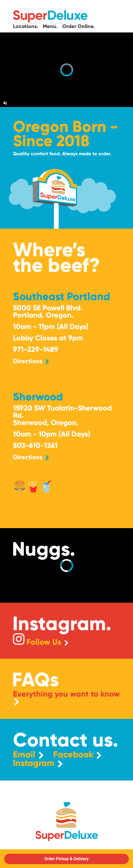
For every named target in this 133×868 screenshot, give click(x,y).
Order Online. (79, 26)
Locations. (26, 26)
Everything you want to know (66, 698)
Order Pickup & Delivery (66, 859)
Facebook (77, 755)
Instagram (38, 763)
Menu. (51, 26)
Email (28, 755)
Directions (31, 361)
